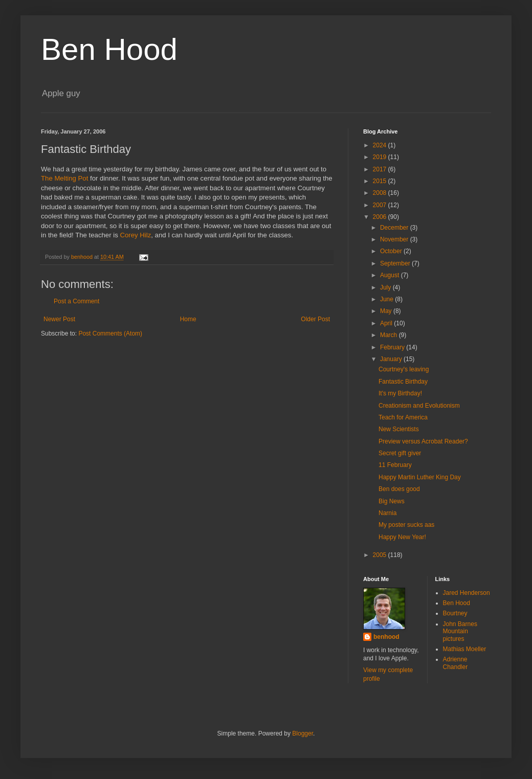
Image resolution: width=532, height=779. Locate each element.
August (391, 275)
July (386, 287)
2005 (381, 555)
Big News (392, 501)
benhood (386, 637)
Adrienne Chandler (456, 663)
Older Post (315, 319)
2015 (381, 181)
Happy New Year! (402, 537)
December (395, 228)
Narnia (387, 513)
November (395, 239)
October (392, 251)
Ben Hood (109, 49)
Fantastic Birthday (403, 382)
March (390, 335)
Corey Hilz (135, 235)
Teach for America (403, 417)
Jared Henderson (467, 593)
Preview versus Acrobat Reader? (423, 441)
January (392, 359)
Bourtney (455, 613)
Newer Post (59, 319)
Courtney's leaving (404, 369)
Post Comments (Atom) (110, 333)
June (387, 299)
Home (188, 319)
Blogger (303, 733)
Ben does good (399, 489)
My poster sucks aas (406, 525)
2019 (381, 157)
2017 (381, 169)
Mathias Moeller (465, 649)
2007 (381, 205)
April (387, 323)
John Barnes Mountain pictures (460, 631)
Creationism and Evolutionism (419, 406)
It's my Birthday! (400, 393)
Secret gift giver (400, 453)
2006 (381, 217)
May (387, 311)
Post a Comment (76, 301)
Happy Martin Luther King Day (420, 477)
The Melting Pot (64, 178)
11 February (395, 465)
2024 (381, 145)
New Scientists (399, 429)
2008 (381, 193)
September (396, 263)
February (393, 347)
